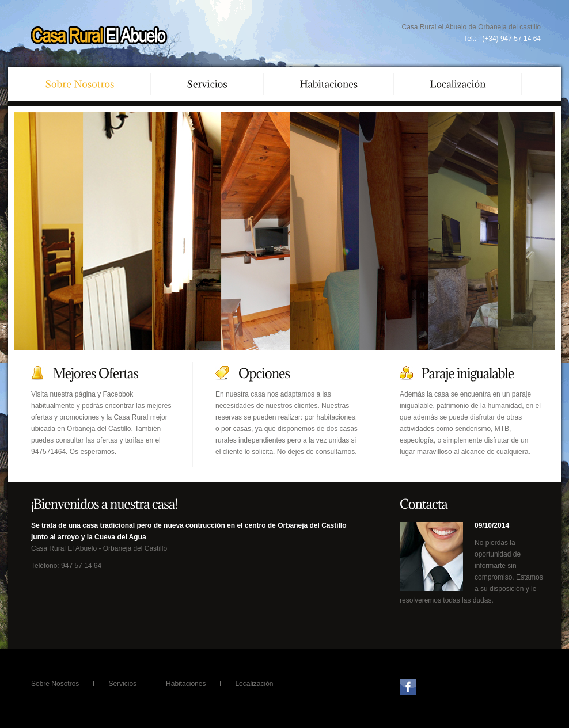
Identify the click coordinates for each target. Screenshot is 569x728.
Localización (254, 684)
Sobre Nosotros (55, 684)
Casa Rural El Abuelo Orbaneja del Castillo (99, 36)
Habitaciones (186, 684)
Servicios (122, 684)
